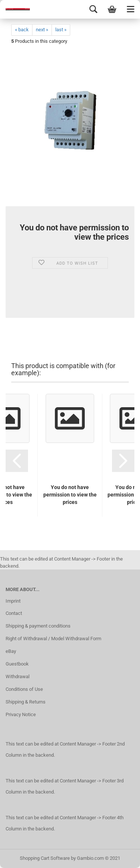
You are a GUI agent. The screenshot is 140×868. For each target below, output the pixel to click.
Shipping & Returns (26, 702)
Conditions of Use (24, 689)
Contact (14, 613)
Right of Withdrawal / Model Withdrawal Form (53, 639)
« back (22, 30)
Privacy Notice (21, 714)
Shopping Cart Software (45, 858)
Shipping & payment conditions (38, 626)
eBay (11, 651)
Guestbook (17, 664)
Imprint (13, 601)
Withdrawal (18, 676)
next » (42, 30)
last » (61, 30)
